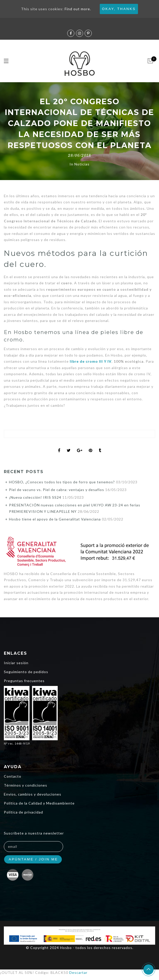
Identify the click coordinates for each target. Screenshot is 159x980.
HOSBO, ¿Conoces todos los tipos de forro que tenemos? (62, 482)
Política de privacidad (23, 812)
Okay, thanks (119, 9)
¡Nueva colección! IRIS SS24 (35, 497)
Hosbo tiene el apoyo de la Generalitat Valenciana (55, 519)
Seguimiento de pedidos (26, 672)
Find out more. (78, 9)
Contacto (13, 776)
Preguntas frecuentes (24, 681)
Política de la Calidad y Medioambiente (39, 803)
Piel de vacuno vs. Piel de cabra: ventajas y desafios (57, 490)
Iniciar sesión (16, 663)
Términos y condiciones (26, 785)
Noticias (82, 164)
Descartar (78, 972)
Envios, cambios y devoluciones (33, 794)
